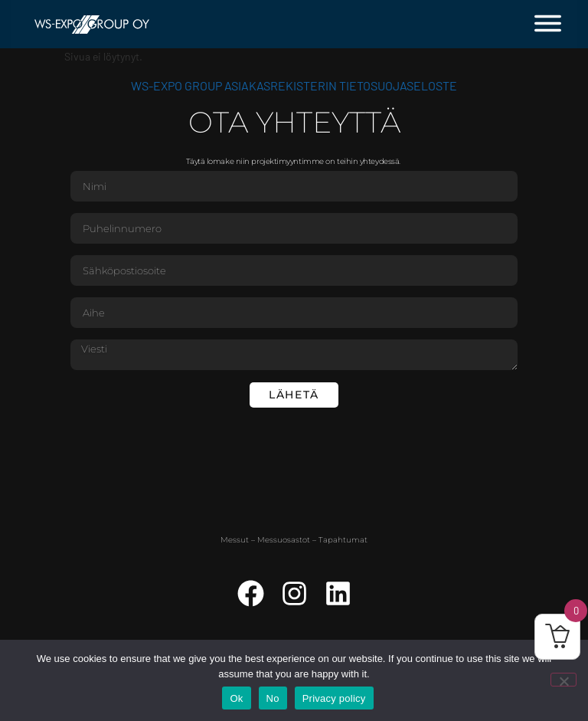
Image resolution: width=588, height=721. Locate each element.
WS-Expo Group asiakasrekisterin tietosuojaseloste (294, 85)
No (273, 698)
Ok (236, 698)
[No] (563, 680)
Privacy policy (334, 698)
